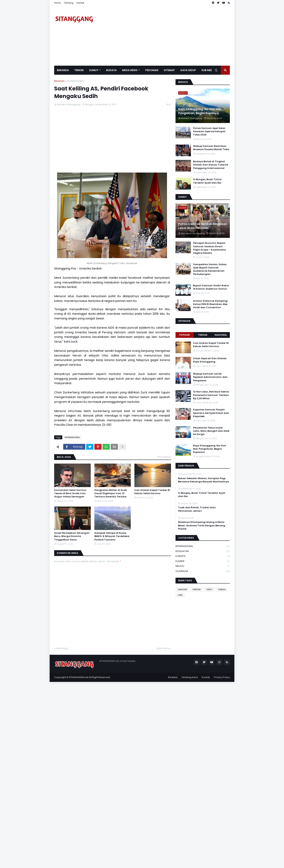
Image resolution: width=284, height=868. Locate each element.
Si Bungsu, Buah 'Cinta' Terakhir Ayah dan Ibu (207, 181)
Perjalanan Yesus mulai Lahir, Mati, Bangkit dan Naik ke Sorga (211, 431)
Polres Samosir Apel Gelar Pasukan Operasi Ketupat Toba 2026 (209, 131)
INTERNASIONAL (75, 81)
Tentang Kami (190, 677)
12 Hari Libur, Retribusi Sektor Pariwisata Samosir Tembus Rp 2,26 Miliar (211, 395)
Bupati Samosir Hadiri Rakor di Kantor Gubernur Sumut (211, 287)
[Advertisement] (164, 36)
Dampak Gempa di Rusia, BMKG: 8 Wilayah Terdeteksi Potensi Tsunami (112, 536)
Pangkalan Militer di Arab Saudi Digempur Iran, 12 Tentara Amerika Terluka (111, 493)
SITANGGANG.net (79, 677)
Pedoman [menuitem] (152, 70)
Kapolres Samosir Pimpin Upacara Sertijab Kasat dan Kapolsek (211, 413)
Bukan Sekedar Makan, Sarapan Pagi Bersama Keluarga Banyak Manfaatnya (203, 480)
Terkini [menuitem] (79, 70)
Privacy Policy (222, 677)
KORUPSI (203, 556)
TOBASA (222, 589)
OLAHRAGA (203, 571)
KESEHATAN (203, 551)
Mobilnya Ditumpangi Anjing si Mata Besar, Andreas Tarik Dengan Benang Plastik (202, 525)
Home (57, 3)
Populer (185, 335)
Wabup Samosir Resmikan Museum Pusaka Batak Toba (211, 148)
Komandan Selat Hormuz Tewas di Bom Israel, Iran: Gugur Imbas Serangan (70, 493)
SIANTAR (197, 589)
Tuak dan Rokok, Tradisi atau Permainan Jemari (197, 509)
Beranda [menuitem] (63, 70)
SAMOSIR (182, 589)
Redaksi (173, 677)
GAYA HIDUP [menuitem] (188, 70)
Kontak (80, 3)
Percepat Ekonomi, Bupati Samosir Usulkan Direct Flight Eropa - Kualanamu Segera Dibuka (210, 248)
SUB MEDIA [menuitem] (208, 70)
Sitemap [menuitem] (169, 70)
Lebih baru (62, 648)
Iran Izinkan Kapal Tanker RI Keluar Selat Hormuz (152, 492)
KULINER (203, 561)
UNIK (180, 595)
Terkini (203, 335)
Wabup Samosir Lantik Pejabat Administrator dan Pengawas (210, 377)
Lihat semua (164, 457)
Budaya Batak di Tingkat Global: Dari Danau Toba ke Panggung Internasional (211, 165)
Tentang (69, 3)
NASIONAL (221, 335)
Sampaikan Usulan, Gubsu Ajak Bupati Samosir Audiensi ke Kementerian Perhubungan (210, 269)
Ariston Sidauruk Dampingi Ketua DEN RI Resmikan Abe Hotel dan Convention (210, 304)
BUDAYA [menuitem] (111, 70)
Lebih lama (163, 648)
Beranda (59, 81)
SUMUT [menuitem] (94, 70)
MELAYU (203, 566)
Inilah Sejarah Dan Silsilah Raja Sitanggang (210, 360)
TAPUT (209, 589)
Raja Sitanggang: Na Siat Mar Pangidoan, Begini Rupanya (200, 111)
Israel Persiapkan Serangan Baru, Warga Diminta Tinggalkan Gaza (72, 536)
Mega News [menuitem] (130, 70)
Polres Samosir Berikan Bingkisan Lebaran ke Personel (203, 226)
